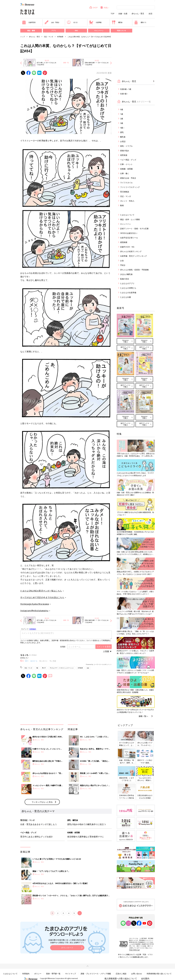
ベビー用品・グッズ (128, 160)
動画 (122, 205)
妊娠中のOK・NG (127, 247)
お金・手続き (52, 22)
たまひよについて (127, 215)
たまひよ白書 (126, 297)
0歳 (122, 109)
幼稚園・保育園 (126, 169)
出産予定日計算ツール (129, 238)
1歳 (122, 114)
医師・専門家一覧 (53, 974)
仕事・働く (125, 173)
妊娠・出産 (123, 14)
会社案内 (145, 978)
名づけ (72, 22)
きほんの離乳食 (126, 274)
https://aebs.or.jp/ (134, 950)
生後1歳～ (124, 94)
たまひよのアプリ (127, 283)
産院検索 (124, 242)
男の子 (44, 668)
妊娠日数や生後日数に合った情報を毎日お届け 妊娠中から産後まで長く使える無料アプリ (67, 941)
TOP (112, 14)
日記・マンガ (48, 37)
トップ (23, 37)
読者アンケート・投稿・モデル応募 (134, 229)
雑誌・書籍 (31, 31)
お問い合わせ (137, 974)
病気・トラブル (126, 146)
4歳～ (122, 128)
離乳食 (117, 22)
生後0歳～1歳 (126, 89)
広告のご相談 (121, 974)
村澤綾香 (60, 37)
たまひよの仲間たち (128, 288)
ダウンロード (67, 948)
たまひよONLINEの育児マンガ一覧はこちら (41, 591)
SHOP (93, 8)
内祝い (105, 8)
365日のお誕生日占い (129, 233)
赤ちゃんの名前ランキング (131, 251)
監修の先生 (125, 279)
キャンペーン (99, 31)
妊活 (151, 14)
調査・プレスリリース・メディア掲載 (96, 974)
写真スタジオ (121, 31)
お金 (122, 261)
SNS (76, 31)
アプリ (54, 31)
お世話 (123, 141)
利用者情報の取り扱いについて (159, 974)
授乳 (122, 132)
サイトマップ (71, 974)
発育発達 (124, 155)
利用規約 (26, 974)
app (88, 668)
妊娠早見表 (29, 22)
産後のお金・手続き (128, 178)
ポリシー (38, 974)
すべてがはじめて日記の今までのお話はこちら (42, 597)
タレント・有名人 (127, 201)
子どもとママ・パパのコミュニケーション (62, 668)
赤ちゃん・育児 (138, 14)
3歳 (37, 668)
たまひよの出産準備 (128, 293)
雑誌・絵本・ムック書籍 (130, 219)
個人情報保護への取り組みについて (121, 978)
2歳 (122, 119)
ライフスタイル (126, 183)
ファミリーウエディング (130, 187)
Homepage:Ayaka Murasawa (35, 604)
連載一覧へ (143, 716)
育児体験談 (125, 192)
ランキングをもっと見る (42, 802)
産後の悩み (125, 151)
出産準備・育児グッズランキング (134, 256)
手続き (123, 265)
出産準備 (95, 22)
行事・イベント (126, 164)
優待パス (140, 22)
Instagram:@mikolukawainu (34, 611)
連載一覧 (66, 63)
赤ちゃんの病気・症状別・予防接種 (134, 270)
